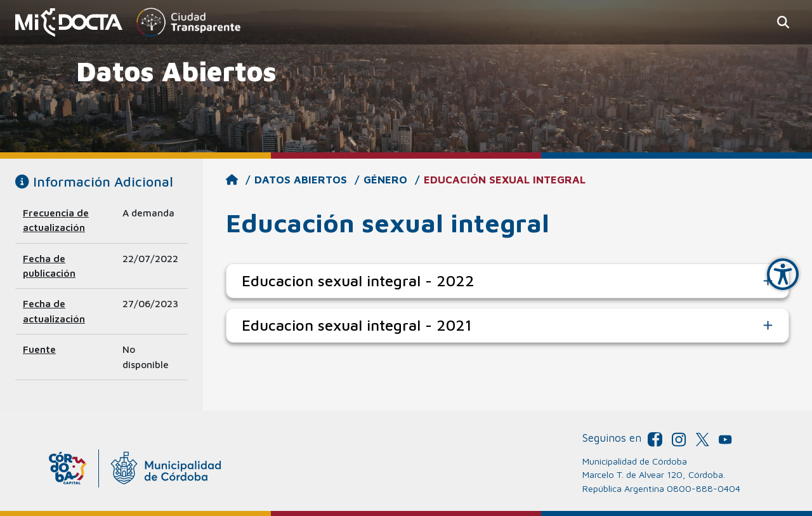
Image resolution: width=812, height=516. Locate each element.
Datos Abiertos (301, 180)
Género (385, 180)
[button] (783, 23)
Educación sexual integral (505, 180)
